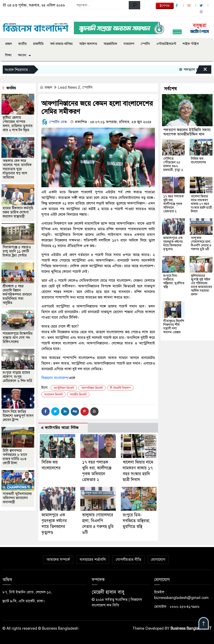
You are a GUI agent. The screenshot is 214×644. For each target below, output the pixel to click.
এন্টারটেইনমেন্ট (166, 44)
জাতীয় (22, 44)
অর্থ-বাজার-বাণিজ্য (61, 44)
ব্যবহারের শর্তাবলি (93, 560)
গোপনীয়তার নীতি (128, 560)
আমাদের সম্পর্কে (58, 560)
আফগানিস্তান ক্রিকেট (92, 388)
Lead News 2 (69, 87)
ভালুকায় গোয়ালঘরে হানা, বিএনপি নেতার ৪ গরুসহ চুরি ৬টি (201, 244)
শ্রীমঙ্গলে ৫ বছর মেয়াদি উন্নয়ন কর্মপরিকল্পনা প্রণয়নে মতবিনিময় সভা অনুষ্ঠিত (17, 294)
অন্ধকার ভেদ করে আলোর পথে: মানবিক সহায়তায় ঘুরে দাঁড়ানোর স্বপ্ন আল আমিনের (17, 169)
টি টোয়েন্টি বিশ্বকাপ (120, 388)
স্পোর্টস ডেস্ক (54, 122)
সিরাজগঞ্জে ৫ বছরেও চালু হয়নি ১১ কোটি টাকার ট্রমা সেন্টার (17, 251)
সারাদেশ (129, 44)
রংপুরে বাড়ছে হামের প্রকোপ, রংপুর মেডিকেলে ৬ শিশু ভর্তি (17, 377)
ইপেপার (165, 6)
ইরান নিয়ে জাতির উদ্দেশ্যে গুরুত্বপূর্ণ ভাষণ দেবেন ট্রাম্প (18, 416)
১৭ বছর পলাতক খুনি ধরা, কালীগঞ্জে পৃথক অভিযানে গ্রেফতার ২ (173, 204)
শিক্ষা (8, 55)
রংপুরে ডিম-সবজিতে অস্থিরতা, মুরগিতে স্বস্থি (137, 521)
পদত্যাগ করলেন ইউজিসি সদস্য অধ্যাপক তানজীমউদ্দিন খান (187, 132)
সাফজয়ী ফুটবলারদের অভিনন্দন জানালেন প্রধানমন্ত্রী (17, 498)
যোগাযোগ (158, 560)
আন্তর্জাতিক (110, 44)
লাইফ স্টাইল (191, 44)
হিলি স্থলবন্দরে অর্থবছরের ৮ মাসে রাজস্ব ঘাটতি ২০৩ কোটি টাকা (15, 457)
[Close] (202, 71)
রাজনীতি (38, 44)
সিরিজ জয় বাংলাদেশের (198, 160)
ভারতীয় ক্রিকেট (78, 395)
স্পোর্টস (145, 44)
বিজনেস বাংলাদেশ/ (55, 378)
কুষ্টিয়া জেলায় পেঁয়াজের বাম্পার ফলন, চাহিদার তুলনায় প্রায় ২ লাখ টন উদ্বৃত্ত (18, 124)
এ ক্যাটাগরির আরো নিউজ (60, 428)
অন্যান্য (22, 55)
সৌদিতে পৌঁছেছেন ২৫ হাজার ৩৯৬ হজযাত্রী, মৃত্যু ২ (173, 164)
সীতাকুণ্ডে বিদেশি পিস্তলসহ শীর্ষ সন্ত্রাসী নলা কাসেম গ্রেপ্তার (174, 327)
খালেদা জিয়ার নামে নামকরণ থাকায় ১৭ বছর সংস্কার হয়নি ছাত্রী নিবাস (202, 204)
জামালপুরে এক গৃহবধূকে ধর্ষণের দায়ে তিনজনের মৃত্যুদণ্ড (173, 244)
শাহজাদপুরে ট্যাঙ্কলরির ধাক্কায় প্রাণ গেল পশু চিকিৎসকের (18, 338)
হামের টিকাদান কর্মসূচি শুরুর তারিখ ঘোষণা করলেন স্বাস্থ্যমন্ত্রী (18, 212)
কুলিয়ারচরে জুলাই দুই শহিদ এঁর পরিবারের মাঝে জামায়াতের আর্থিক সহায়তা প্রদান (201, 285)
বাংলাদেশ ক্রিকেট (53, 395)
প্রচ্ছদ (9, 44)
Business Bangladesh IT (191, 628)
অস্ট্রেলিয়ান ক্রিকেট (64, 388)
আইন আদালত (88, 44)
